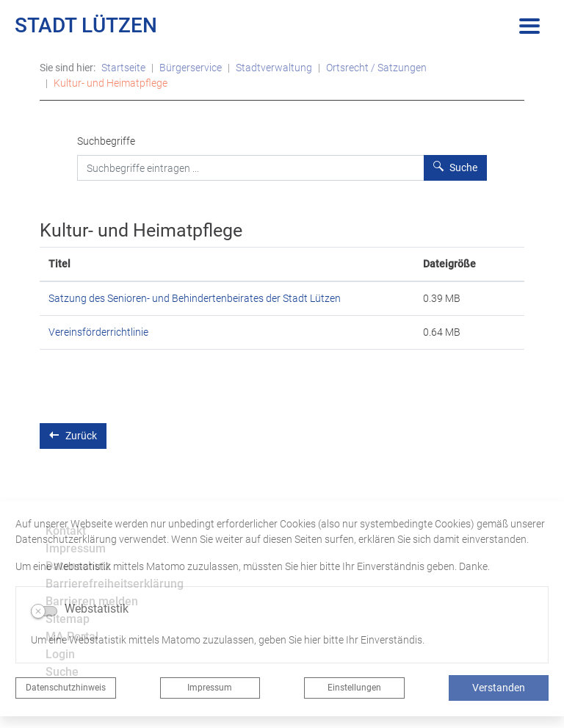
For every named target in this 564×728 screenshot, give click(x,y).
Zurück (73, 435)
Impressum (210, 688)
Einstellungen (354, 688)
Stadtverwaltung (274, 68)
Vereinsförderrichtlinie (98, 332)
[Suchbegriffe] (251, 168)
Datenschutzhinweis (66, 688)
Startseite (123, 68)
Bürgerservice (191, 68)
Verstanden (499, 688)
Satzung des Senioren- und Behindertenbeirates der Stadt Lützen (195, 298)
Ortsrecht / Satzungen (376, 68)
